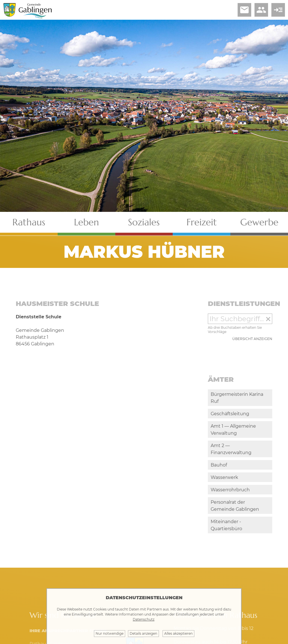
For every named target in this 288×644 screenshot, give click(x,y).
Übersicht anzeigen (252, 339)
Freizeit (202, 222)
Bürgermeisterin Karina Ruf (237, 398)
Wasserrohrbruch (230, 490)
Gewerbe (259, 222)
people (261, 10)
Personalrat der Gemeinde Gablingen (235, 506)
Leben (86, 222)
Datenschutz (144, 619)
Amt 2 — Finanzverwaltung (231, 449)
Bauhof (219, 465)
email (244, 10)
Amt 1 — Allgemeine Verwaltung (233, 430)
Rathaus (29, 222)
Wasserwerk (224, 477)
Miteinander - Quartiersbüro (226, 525)
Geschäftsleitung (230, 414)
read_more (278, 10)
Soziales (144, 222)
